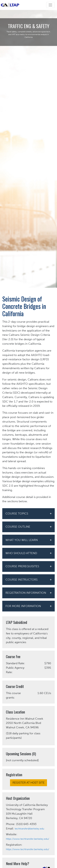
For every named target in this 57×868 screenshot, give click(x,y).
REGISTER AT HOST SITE (28, 783)
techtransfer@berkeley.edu (29, 829)
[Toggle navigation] (50, 5)
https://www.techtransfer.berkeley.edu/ (28, 839)
